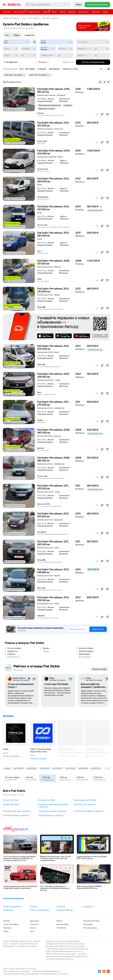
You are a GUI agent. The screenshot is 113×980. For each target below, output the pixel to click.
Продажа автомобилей (11, 18)
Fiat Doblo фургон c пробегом (51, 816)
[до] (102, 49)
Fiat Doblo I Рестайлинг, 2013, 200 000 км (53, 347)
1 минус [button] (46, 651)
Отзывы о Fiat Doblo (47, 800)
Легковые (7, 12)
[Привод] (65, 49)
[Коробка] (29, 49)
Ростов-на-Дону (90, 928)
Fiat (24, 18)
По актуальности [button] (12, 82)
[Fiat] (17, 42)
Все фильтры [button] (10, 62)
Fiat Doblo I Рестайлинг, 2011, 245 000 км (53, 543)
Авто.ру (14, 5)
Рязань (59, 921)
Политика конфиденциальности (46, 971)
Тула (32, 931)
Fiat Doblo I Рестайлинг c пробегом (88, 811)
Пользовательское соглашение (17, 971)
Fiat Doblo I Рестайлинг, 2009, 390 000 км (53, 431)
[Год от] (11, 55)
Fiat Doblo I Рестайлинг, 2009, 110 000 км (53, 262)
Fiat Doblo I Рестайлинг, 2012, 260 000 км (53, 180)
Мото (55, 12)
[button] (109, 69)
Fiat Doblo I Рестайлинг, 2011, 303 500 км (53, 487)
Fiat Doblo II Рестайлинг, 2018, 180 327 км (54, 90)
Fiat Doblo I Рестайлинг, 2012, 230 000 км (53, 290)
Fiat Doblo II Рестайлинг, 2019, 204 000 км (53, 152)
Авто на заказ (20, 11)
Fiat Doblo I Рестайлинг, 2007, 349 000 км (53, 375)
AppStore (45, 336)
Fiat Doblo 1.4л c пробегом (85, 804)
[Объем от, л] (84, 49)
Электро (46, 12)
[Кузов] (11, 49)
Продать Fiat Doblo (11, 804)
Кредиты (72, 12)
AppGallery (82, 336)
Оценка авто (83, 12)
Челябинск (61, 928)
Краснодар (88, 924)
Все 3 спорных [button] (85, 657)
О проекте (61, 907)
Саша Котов (88, 907)
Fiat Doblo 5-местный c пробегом (52, 811)
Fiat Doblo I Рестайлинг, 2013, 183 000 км (53, 515)
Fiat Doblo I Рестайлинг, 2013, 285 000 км (53, 234)
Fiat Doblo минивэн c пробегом (16, 816)
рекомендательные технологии (55, 974)
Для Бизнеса (9, 910)
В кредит (7, 768)
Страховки (96, 12)
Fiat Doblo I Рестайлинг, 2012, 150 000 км (53, 124)
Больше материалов (13, 898)
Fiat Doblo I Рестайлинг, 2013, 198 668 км (53, 571)
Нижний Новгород (91, 921)
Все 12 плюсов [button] (13, 657)
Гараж (105, 12)
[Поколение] (93, 42)
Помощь (34, 907)
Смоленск (34, 924)
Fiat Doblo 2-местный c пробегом (17, 811)
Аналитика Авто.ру (65, 910)
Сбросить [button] (68, 62)
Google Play (64, 336)
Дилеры (8, 716)
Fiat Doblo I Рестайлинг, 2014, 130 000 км (53, 208)
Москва (7, 921)
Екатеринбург (63, 924)
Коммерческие (34, 12)
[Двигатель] (48, 49)
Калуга (33, 928)
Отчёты (62, 12)
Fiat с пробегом (34, 18)
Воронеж (7, 928)
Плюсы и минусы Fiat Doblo (85, 800)
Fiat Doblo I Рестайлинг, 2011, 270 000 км (53, 403)
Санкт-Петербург (11, 924)
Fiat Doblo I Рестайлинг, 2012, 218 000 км (53, 599)
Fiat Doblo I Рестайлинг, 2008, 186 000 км (54, 459)
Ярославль (35, 921)
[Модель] (57, 42)
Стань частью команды (40, 910)
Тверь (6, 931)
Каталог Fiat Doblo (11, 800)
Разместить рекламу (12, 907)
